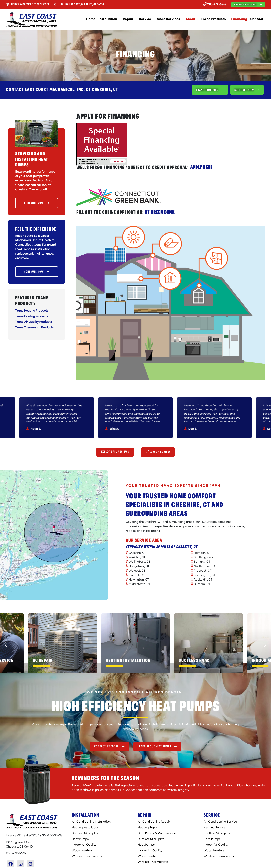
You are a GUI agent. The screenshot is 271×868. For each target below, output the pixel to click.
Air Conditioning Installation (91, 822)
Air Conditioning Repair (154, 822)
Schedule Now (247, 90)
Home (91, 19)
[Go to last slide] (6, 645)
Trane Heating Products (32, 311)
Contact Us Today (109, 746)
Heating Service (215, 828)
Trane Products (213, 19)
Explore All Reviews (115, 452)
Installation (108, 19)
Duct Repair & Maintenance (157, 833)
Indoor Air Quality (84, 845)
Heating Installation (85, 828)
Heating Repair (148, 828)
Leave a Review (158, 452)
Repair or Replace (248, 4)
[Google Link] (30, 864)
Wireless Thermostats (87, 856)
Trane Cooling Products (32, 316)
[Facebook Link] (11, 864)
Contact (257, 19)
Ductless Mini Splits (85, 833)
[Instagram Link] (21, 864)
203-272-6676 (214, 4)
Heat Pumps (80, 839)
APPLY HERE (202, 168)
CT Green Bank (160, 213)
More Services (168, 19)
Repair (128, 19)
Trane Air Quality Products (34, 322)
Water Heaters (82, 851)
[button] (63, 643)
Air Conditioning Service (220, 822)
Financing (239, 19)
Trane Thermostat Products (34, 328)
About (191, 19)
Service (145, 19)
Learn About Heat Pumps (157, 746)
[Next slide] (265, 645)
